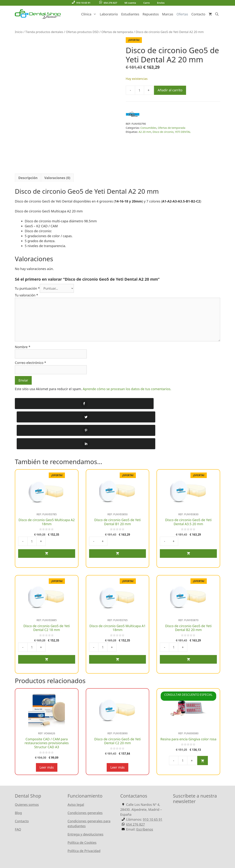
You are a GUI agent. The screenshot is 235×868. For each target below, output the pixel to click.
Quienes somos (27, 769)
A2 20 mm (145, 132)
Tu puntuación (27, 293)
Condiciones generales (85, 777)
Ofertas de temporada (117, 32)
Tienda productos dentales (44, 32)
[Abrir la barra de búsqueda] (217, 14)
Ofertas (182, 14)
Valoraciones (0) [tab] (57, 183)
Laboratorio (109, 14)
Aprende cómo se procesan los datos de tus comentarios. (127, 394)
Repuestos (151, 14)
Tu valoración (26, 300)
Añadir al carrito (170, 90)
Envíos (161, 3)
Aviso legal (76, 769)
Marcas (168, 14)
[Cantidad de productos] (139, 90)
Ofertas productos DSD (82, 32)
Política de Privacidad (84, 815)
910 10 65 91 (81, 3)
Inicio (19, 32)
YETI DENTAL (183, 132)
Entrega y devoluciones (86, 799)
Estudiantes (130, 14)
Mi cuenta (130, 3)
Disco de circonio (163, 132)
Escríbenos (145, 794)
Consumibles (148, 128)
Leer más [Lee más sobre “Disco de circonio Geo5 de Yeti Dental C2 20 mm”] (117, 732)
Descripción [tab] (28, 183)
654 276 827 (108, 3)
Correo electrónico (30, 367)
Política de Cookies (82, 807)
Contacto (198, 14)
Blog (18, 777)
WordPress (102, 853)
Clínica (90, 14)
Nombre (23, 352)
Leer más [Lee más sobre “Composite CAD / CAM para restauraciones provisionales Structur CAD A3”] (47, 732)
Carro (147, 3)
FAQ (18, 794)
